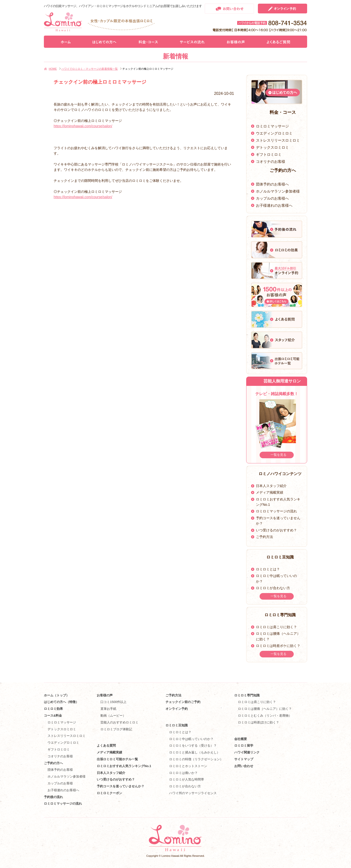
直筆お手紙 (108, 709)
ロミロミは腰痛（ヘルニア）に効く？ (265, 709)
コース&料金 (53, 716)
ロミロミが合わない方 (273, 588)
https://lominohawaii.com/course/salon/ (83, 126)
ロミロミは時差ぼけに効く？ (258, 722)
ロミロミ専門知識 (247, 695)
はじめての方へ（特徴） (61, 702)
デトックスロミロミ (272, 147)
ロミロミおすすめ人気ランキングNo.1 (126, 766)
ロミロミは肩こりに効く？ (276, 627)
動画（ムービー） (113, 716)
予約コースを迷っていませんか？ (121, 786)
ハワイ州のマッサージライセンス (193, 793)
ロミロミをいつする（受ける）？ (193, 746)
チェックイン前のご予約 (183, 702)
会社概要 (241, 739)
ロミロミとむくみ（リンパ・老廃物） (265, 716)
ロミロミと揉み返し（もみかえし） (195, 752)
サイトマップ (244, 759)
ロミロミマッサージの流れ (276, 511)
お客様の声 (105, 695)
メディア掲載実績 (270, 492)
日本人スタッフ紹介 (271, 486)
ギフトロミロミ (269, 154)
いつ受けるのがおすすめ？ (276, 530)
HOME (53, 69)
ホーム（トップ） (57, 695)
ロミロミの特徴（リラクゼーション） (196, 759)
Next (302, 426)
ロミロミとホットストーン (188, 766)
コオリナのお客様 (271, 161)
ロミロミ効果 (53, 709)
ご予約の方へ (53, 763)
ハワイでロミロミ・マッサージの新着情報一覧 (90, 69)
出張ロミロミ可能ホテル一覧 (117, 759)
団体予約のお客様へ (272, 184)
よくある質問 (106, 746)
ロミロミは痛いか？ (183, 773)
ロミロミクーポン (109, 793)
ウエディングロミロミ (274, 133)
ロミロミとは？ (268, 569)
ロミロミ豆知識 (177, 725)
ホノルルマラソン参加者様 (278, 191)
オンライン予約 (177, 709)
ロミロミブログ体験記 (116, 729)
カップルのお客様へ (272, 198)
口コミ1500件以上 (113, 702)
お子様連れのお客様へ (274, 205)
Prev (252, 426)
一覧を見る (278, 455)
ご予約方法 (264, 537)
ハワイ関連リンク (247, 752)
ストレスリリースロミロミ (278, 140)
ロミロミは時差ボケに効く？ (278, 646)
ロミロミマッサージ (272, 126)
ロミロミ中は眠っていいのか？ (191, 739)
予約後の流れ (53, 797)
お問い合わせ (244, 766)
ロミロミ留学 (244, 746)
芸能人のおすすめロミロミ (119, 722)
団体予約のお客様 (60, 770)
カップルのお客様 (60, 783)
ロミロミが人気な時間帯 (187, 779)
